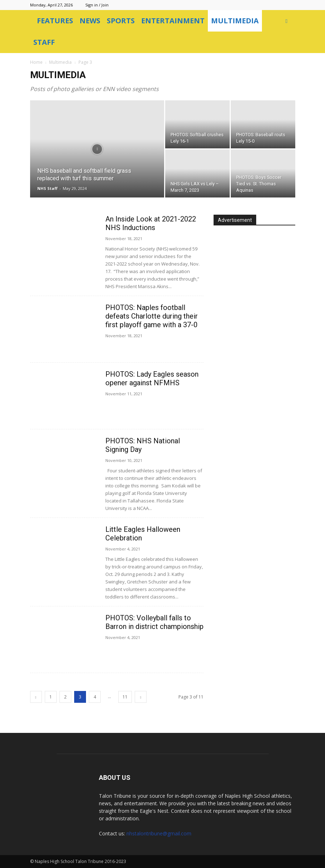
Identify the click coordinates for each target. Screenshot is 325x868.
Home (36, 62)
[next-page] (141, 697)
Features (55, 21)
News (90, 21)
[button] (287, 21)
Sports (121, 21)
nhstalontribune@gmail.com (159, 833)
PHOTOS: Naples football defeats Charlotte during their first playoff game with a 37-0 (152, 316)
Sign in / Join (97, 5)
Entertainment (173, 21)
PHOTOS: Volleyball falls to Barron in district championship (154, 622)
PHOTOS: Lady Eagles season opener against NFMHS (152, 378)
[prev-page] (36, 697)
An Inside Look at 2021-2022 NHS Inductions (151, 223)
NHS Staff (47, 188)
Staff (44, 42)
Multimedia (235, 21)
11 (125, 697)
